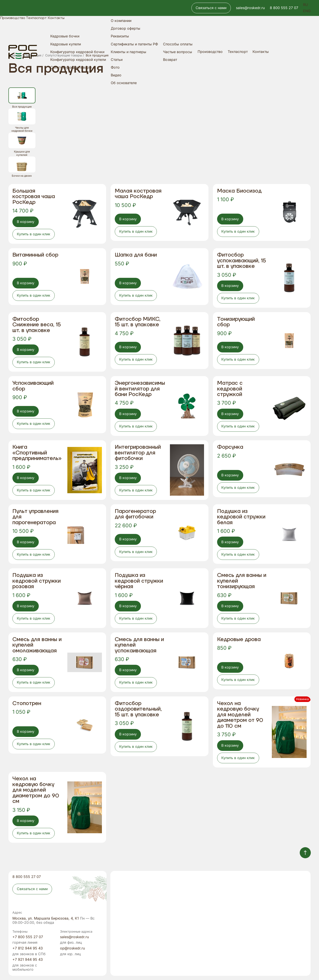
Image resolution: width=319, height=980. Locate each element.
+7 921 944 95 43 (28, 960)
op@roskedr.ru (72, 948)
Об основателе (124, 83)
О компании (121, 21)
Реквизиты (120, 36)
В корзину (26, 222)
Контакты (261, 52)
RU (305, 5)
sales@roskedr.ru (250, 8)
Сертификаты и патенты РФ (134, 44)
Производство (210, 52)
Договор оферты (125, 28)
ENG (307, 11)
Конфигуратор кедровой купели (78, 60)
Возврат (170, 60)
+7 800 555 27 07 (28, 937)
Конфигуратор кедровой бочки (77, 52)
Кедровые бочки (65, 36)
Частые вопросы (178, 52)
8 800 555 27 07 (284, 8)
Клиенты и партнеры (128, 52)
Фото (115, 67)
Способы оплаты (178, 44)
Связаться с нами (211, 8)
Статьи (117, 60)
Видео (116, 75)
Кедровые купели (66, 44)
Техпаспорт (238, 52)
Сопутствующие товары (71, 67)
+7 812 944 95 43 (28, 948)
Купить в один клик (34, 234)
